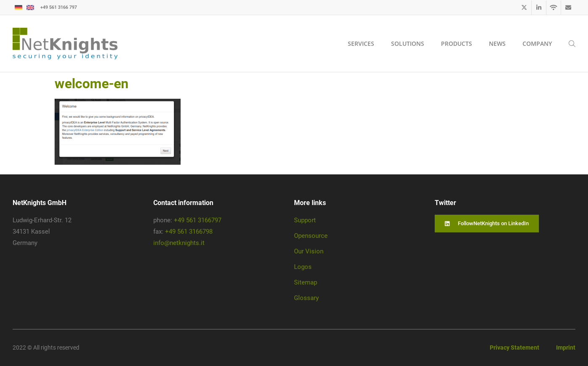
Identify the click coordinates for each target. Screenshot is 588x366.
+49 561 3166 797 (59, 7)
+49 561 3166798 (189, 232)
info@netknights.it (179, 243)
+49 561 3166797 (198, 220)
